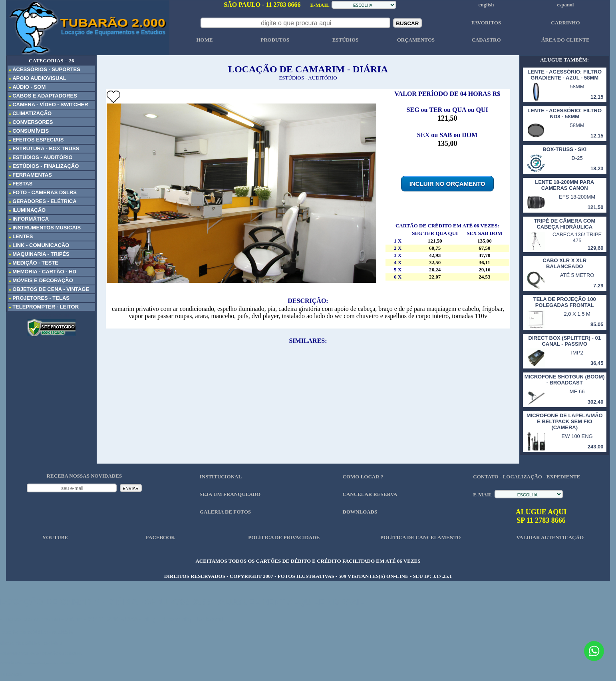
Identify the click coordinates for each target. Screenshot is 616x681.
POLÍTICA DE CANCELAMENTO (420, 537)
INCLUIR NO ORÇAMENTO (447, 184)
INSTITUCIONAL (221, 477)
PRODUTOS (275, 40)
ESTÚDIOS (346, 40)
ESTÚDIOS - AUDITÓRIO (308, 78)
